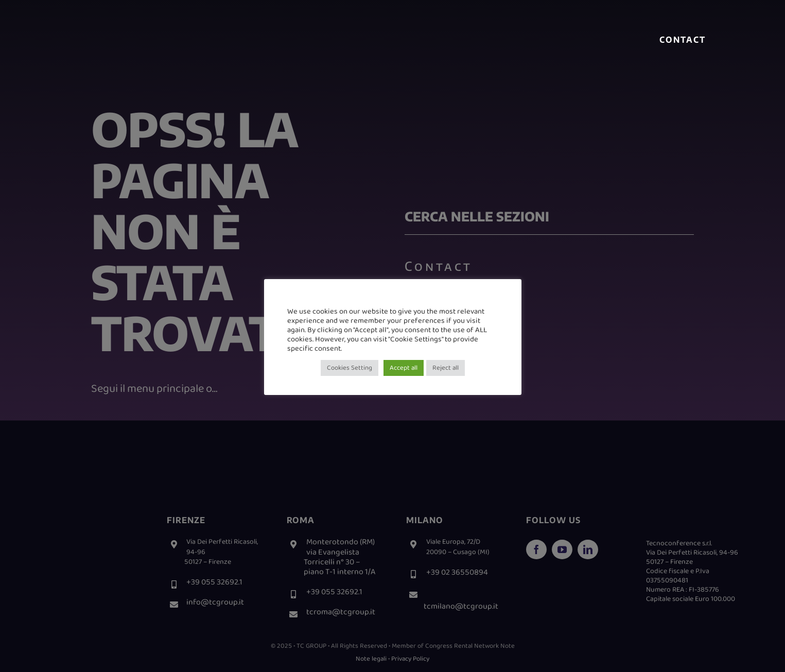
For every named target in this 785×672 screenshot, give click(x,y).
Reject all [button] (446, 368)
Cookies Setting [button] (350, 368)
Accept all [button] (404, 368)
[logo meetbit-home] (184, 31)
